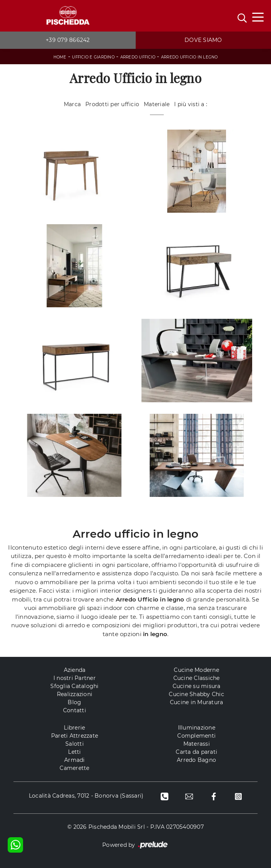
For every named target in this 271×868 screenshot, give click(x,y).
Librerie (74, 728)
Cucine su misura (197, 686)
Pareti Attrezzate (75, 736)
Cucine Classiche (197, 678)
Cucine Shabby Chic (196, 694)
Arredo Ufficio (138, 57)
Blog (74, 702)
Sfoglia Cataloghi (74, 686)
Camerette (74, 768)
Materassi (197, 744)
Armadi (75, 760)
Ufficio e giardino (93, 57)
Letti (74, 752)
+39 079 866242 (68, 40)
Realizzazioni (75, 694)
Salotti (75, 744)
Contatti (75, 710)
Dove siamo (203, 40)
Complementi (196, 736)
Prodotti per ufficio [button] (112, 104)
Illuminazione (197, 728)
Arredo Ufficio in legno (190, 57)
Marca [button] (72, 104)
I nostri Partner (75, 678)
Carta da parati (196, 752)
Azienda (75, 670)
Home (60, 57)
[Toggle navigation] (258, 17)
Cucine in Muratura (197, 702)
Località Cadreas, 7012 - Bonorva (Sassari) (86, 796)
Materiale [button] (157, 104)
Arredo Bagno (196, 760)
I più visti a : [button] (191, 104)
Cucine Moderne (196, 670)
